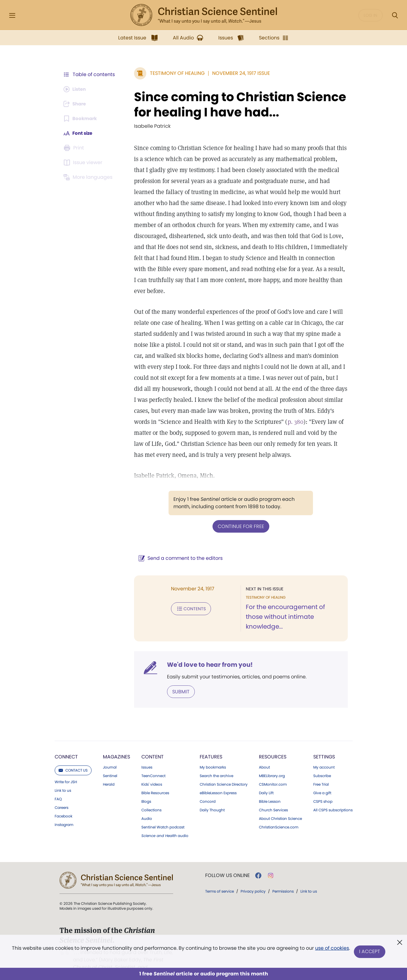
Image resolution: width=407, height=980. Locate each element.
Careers (62, 797)
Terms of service (220, 881)
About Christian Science (280, 808)
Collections (151, 800)
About (264, 757)
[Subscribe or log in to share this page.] (76, 104)
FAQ (58, 789)
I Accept (370, 952)
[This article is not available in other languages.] (89, 177)
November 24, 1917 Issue (238, 73)
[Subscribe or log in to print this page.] (75, 148)
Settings (324, 746)
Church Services (273, 800)
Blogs (146, 791)
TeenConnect (153, 765)
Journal (110, 757)
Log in (371, 15)
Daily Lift (266, 783)
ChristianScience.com (279, 817)
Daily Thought (212, 800)
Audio (147, 808)
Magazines (116, 746)
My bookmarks (213, 757)
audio (165, 825)
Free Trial (321, 774)
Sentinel (110, 765)
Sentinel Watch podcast (163, 817)
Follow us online (227, 865)
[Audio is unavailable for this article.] (76, 89)
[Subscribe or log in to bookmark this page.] (81, 119)
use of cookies (332, 949)
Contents (188, 608)
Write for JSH (66, 772)
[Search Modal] (395, 15)
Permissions (283, 881)
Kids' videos (152, 774)
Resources (273, 746)
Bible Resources (155, 783)
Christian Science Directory (224, 774)
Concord (208, 791)
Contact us (73, 760)
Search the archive (216, 765)
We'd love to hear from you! (207, 655)
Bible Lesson (270, 791)
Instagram (64, 814)
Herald (109, 774)
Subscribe (322, 765)
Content (153, 746)
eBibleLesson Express (218, 783)
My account (324, 757)
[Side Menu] (12, 15)
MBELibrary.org (272, 765)
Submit (178, 681)
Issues (147, 757)
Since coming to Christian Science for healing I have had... (237, 105)
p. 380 (293, 422)
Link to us (63, 780)
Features (211, 746)
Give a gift (322, 783)
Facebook (64, 806)
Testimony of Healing (174, 73)
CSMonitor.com (273, 774)
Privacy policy (253, 881)
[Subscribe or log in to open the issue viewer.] (84, 163)
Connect (66, 746)
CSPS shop (323, 791)
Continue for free (239, 526)
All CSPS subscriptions (333, 800)
